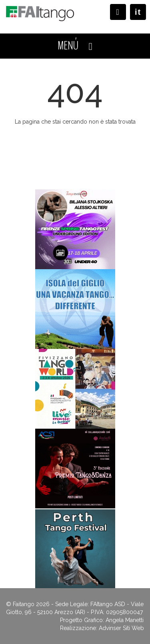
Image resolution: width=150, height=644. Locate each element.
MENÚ (75, 46)
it (138, 12)
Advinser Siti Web (121, 628)
